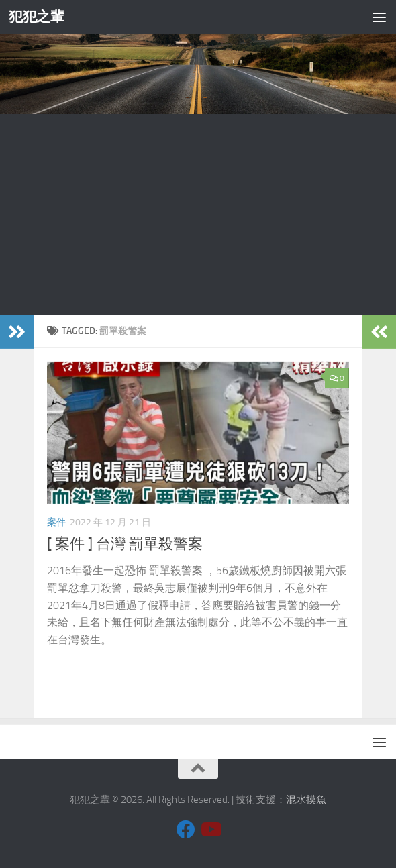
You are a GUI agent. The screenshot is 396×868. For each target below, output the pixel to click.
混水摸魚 (306, 800)
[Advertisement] (198, 215)
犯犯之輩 (36, 16)
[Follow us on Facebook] (186, 830)
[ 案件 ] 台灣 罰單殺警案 (125, 544)
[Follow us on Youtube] (210, 830)
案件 (56, 522)
